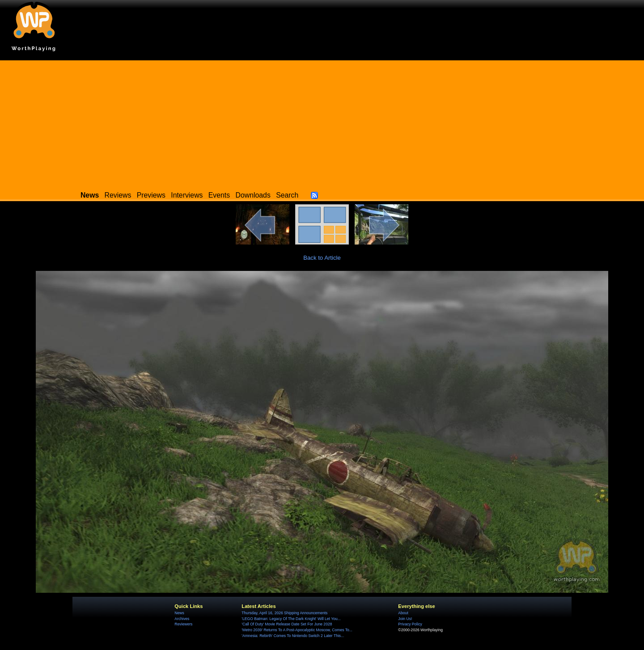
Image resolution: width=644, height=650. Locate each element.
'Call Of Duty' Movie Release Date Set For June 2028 (287, 624)
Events (219, 195)
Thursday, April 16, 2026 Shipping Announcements (284, 613)
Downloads (253, 195)
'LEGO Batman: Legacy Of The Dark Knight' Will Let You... (291, 619)
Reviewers (183, 624)
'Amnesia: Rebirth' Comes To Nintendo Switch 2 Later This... (293, 636)
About (403, 613)
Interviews (187, 195)
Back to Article (322, 258)
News (179, 613)
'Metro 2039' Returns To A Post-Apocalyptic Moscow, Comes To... (297, 630)
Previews (151, 195)
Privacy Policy (410, 624)
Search (287, 195)
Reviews (118, 195)
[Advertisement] (322, 123)
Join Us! (405, 619)
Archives (182, 619)
